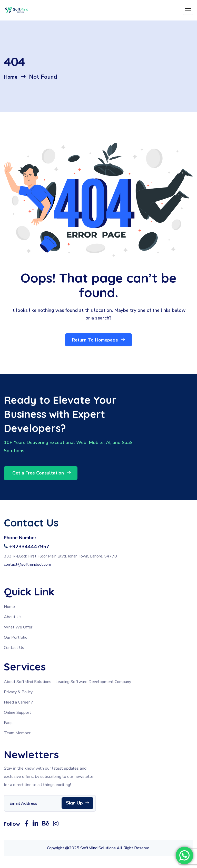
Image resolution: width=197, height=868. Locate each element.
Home (12, 77)
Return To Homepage (99, 341)
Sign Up (77, 805)
